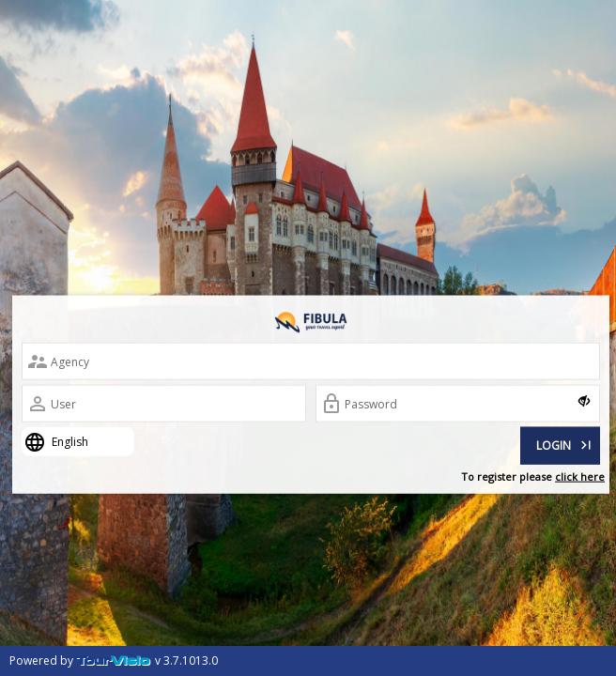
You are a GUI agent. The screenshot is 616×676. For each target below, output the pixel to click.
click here (580, 476)
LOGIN (565, 444)
